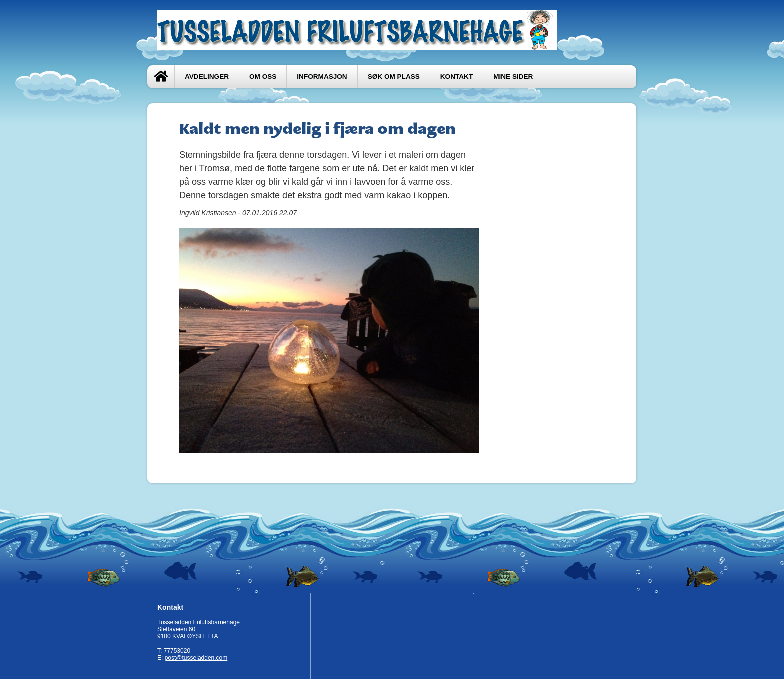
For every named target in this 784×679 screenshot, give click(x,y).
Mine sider (513, 77)
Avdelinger (207, 77)
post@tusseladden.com (196, 658)
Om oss (263, 77)
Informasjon (322, 77)
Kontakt (457, 77)
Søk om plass (394, 77)
